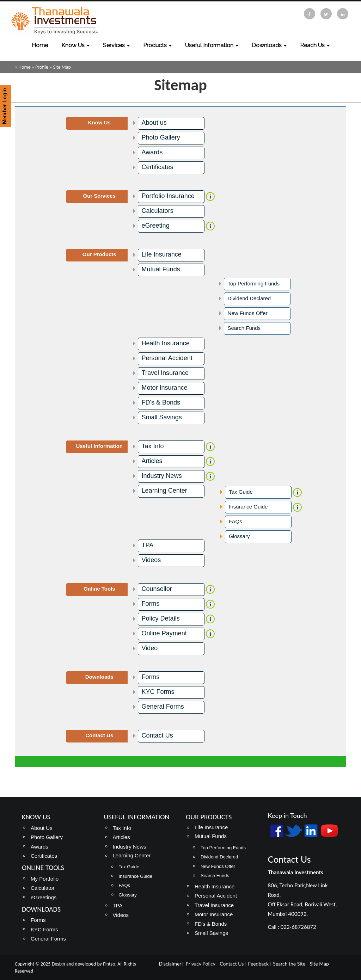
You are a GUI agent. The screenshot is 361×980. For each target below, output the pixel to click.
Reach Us (315, 45)
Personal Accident (167, 358)
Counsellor (157, 589)
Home (40, 45)
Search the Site (289, 964)
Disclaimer (170, 964)
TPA (148, 545)
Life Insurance (162, 254)
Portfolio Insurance (168, 196)
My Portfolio (45, 879)
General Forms (163, 707)
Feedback (259, 964)
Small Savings (162, 417)
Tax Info (153, 446)
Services (116, 45)
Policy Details (161, 618)
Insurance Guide (248, 507)
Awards (152, 152)
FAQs (235, 521)
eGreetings (44, 897)
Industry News (162, 476)
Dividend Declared (249, 298)
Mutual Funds (161, 269)
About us (154, 123)
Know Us (75, 45)
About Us (42, 828)
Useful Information (212, 45)
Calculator (43, 888)
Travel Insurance (165, 373)
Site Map (319, 964)
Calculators (158, 211)
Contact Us (157, 735)
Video (150, 648)
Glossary (239, 536)
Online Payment (164, 633)
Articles (152, 461)
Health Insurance (166, 343)
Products (157, 45)
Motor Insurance (165, 388)
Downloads (269, 45)
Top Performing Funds (254, 283)
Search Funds (244, 328)
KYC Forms (158, 692)
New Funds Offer (248, 313)
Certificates (158, 167)
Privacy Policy (201, 964)
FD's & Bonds (161, 402)
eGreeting (156, 226)
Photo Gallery (161, 137)
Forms (151, 604)
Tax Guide (241, 492)
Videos (151, 560)
